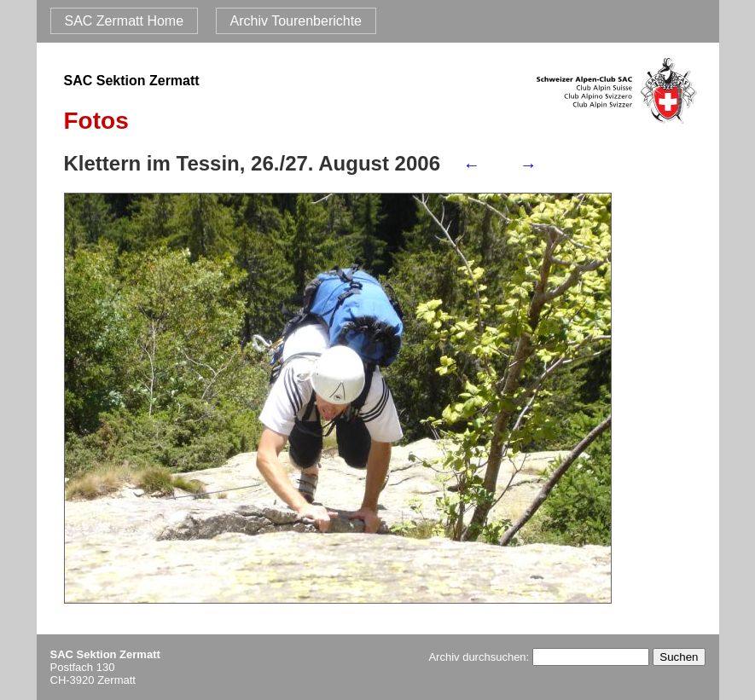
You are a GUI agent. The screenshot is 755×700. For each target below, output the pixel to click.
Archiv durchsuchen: (538, 657)
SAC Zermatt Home (125, 21)
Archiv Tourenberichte (296, 21)
